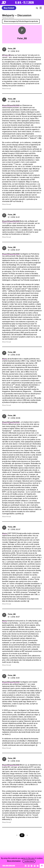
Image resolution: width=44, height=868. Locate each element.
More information (14, 861)
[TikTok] (38, 866)
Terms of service (8, 18)
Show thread (7, 89)
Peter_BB (12, 49)
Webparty (8, 15)
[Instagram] (32, 866)
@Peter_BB (6, 55)
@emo (5, 359)
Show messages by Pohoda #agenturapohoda (21, 21)
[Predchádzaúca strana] (17, 835)
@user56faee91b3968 (11, 105)
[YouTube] (29, 866)
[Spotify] (35, 866)
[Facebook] (26, 866)
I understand (29, 861)
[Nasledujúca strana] (27, 835)
